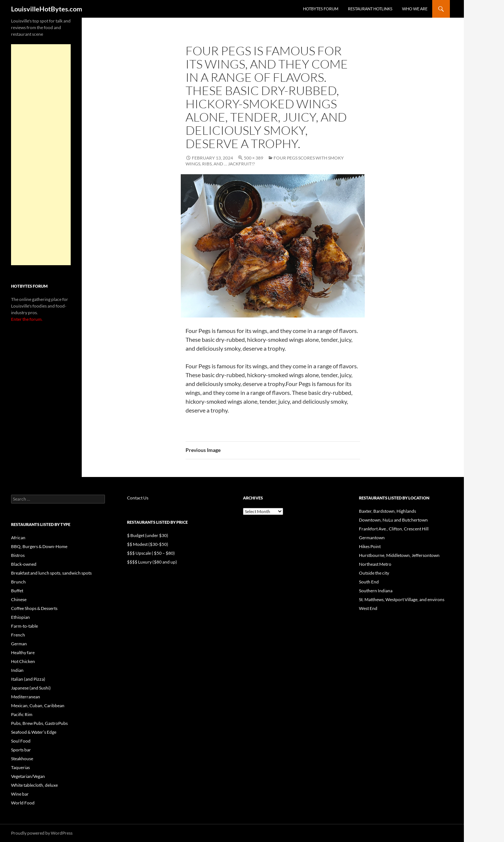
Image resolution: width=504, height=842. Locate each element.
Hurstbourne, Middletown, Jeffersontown (399, 555)
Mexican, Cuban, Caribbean (38, 706)
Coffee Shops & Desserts (34, 608)
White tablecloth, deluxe (34, 785)
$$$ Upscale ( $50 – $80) (151, 553)
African (18, 538)
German (19, 644)
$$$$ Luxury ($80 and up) (152, 562)
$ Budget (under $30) (148, 535)
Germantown (372, 538)
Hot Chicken (23, 661)
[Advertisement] (41, 155)
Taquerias (20, 767)
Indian (17, 670)
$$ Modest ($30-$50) (148, 544)
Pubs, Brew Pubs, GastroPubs (39, 723)
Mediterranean (26, 697)
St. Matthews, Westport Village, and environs (402, 599)
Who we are (415, 9)
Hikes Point (370, 546)
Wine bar (20, 794)
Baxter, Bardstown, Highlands (387, 511)
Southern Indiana (376, 591)
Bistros (18, 555)
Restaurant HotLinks (370, 9)
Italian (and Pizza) (28, 679)
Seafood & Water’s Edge (34, 732)
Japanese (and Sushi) (31, 688)
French (18, 635)
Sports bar (21, 750)
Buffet (17, 591)
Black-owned (24, 564)
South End (369, 582)
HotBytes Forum (321, 9)
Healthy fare (23, 652)
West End (368, 608)
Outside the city (374, 573)
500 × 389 (253, 158)
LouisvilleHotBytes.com (47, 9)
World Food (23, 803)
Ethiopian (20, 617)
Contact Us (138, 498)
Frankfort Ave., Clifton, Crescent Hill (394, 529)
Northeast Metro (375, 564)
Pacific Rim (22, 714)
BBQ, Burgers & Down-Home (39, 546)
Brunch (18, 582)
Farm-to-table (24, 626)
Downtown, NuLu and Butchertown (393, 520)
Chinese (19, 599)
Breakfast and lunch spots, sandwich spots (51, 573)
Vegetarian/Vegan (28, 776)
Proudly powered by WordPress (42, 833)
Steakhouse (22, 759)
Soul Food (21, 741)
